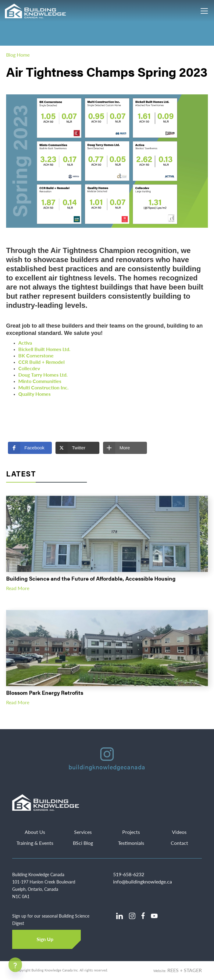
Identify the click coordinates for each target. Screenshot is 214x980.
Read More (18, 591)
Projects (131, 832)
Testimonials (131, 843)
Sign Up (45, 939)
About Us (35, 832)
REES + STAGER (185, 970)
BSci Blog (83, 843)
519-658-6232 (129, 874)
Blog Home (18, 55)
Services (83, 832)
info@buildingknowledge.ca (143, 882)
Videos (179, 832)
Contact (179, 843)
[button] (30, 448)
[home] (36, 11)
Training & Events (35, 843)
